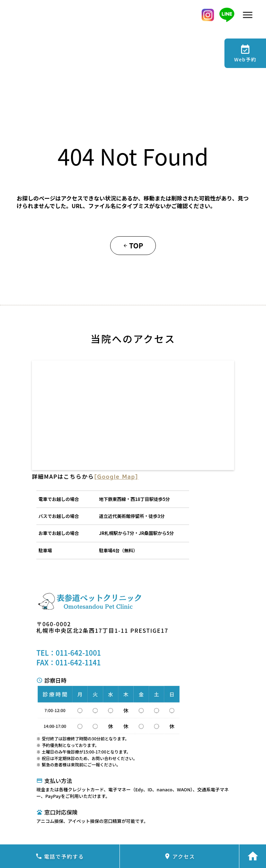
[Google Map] (116, 476)
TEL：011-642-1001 (69, 653)
